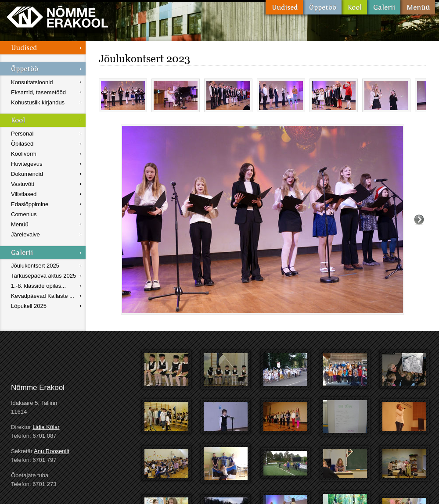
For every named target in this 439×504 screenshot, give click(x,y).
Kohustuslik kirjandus (38, 102)
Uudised (284, 7)
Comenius (24, 214)
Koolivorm (24, 154)
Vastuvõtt (23, 184)
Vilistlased (24, 194)
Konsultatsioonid (32, 82)
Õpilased (22, 144)
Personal (22, 134)
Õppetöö (322, 7)
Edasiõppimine (30, 204)
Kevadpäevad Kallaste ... (43, 296)
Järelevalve (25, 234)
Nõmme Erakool (57, 16)
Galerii (384, 7)
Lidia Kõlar (46, 427)
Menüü (418, 7)
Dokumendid (27, 174)
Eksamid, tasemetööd (38, 92)
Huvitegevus (27, 164)
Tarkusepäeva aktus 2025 (43, 276)
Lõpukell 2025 (29, 306)
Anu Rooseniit (52, 451)
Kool (354, 7)
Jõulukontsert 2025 (35, 266)
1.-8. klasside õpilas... (38, 286)
